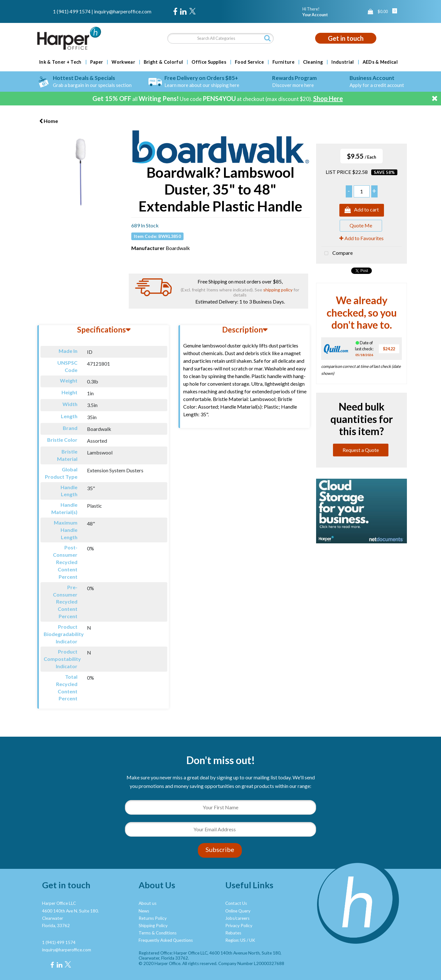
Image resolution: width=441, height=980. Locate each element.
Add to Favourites (361, 238)
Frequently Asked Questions (166, 940)
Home (49, 121)
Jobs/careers (237, 918)
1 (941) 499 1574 (72, 11)
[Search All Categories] (220, 38)
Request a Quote (361, 450)
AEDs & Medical (380, 62)
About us (148, 903)
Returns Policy (153, 918)
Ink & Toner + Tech (60, 62)
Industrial (343, 62)
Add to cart (362, 210)
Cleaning (313, 62)
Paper (97, 62)
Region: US (235, 940)
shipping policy (278, 290)
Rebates (233, 933)
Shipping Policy (153, 926)
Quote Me (361, 225)
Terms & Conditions (158, 933)
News (144, 911)
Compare (337, 254)
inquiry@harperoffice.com (123, 11)
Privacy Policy (239, 926)
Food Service (249, 62)
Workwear (123, 62)
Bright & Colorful (163, 62)
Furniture (283, 62)
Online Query (238, 911)
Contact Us (236, 903)
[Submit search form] (267, 38)
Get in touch (346, 38)
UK (252, 940)
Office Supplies (209, 62)
